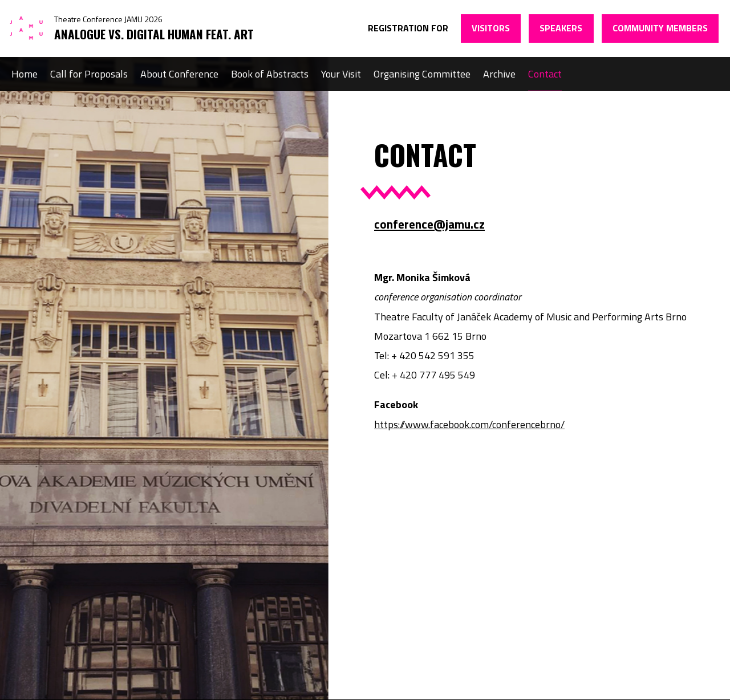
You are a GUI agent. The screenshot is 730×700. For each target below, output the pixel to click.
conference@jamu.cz (429, 224)
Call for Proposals (89, 74)
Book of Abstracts (270, 74)
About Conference (179, 74)
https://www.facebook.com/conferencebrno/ (469, 424)
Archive (499, 74)
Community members (660, 28)
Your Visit (341, 74)
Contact (545, 74)
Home (25, 74)
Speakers (561, 28)
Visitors (491, 28)
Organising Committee (422, 74)
